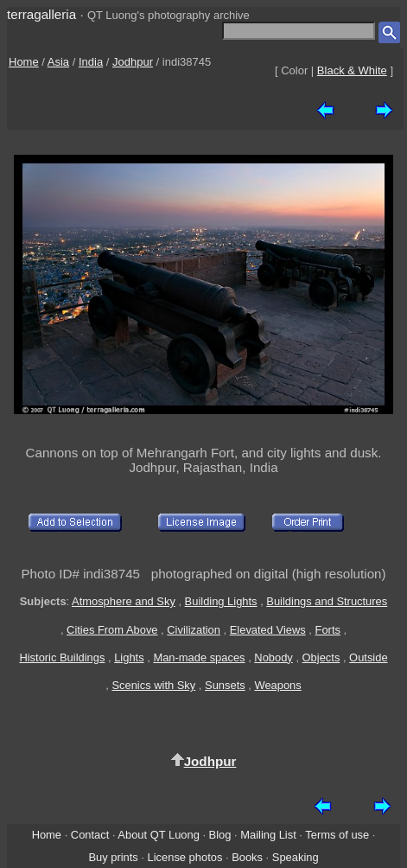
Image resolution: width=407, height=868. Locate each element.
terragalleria (41, 14)
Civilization (194, 630)
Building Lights (221, 601)
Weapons (277, 685)
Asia (58, 62)
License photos (185, 857)
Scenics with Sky (153, 685)
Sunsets (225, 685)
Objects (321, 657)
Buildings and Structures (327, 601)
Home (24, 62)
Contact (90, 835)
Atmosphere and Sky (124, 601)
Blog (220, 835)
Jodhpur (133, 62)
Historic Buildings (62, 657)
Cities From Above (112, 630)
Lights (129, 657)
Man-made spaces (199, 657)
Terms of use (337, 835)
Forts (328, 630)
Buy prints (113, 857)
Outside (368, 657)
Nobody (273, 657)
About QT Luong (158, 835)
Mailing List (268, 835)
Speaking (296, 857)
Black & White (352, 70)
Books (247, 857)
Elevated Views (268, 630)
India (91, 62)
